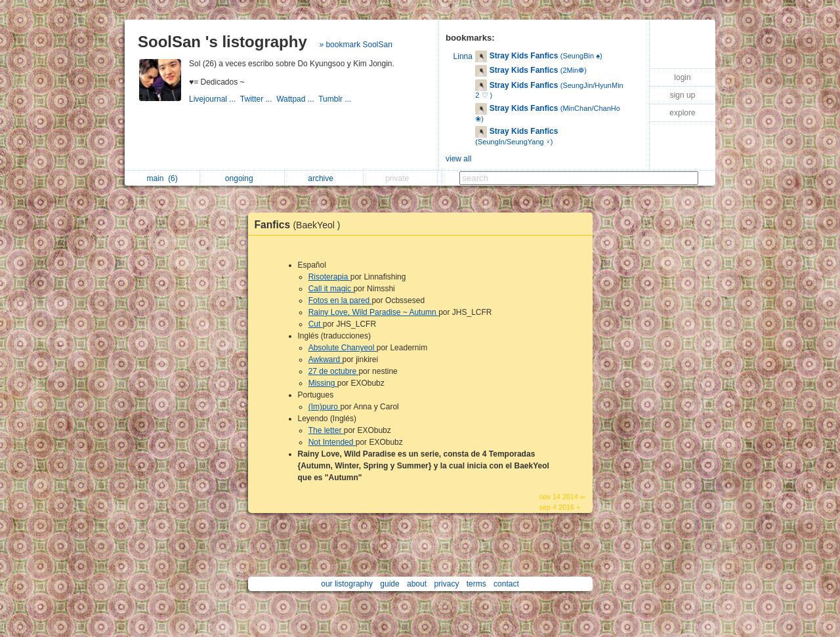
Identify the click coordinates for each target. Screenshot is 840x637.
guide (389, 584)
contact (506, 584)
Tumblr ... (336, 99)
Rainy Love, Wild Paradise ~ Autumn (373, 312)
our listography (347, 584)
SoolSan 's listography (222, 42)
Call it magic (331, 289)
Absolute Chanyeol (343, 348)
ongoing (242, 178)
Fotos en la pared (340, 300)
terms (476, 584)
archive (324, 178)
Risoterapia (329, 277)
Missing (323, 383)
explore (682, 113)
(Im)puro (325, 407)
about (417, 584)
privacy (446, 584)
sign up (683, 95)
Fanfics (301, 225)
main (162, 178)
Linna (463, 56)
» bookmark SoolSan (355, 45)
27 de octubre (334, 371)
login (682, 77)
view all (458, 159)
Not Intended (332, 442)
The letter (326, 430)
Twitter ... (258, 99)
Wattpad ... (297, 99)
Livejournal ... (215, 99)
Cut (316, 324)
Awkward (325, 360)
